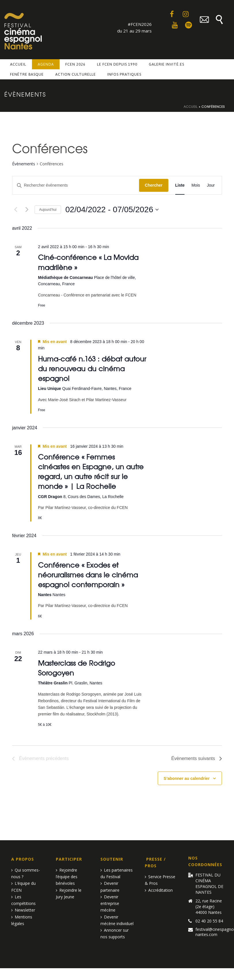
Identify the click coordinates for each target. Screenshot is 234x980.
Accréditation (159, 890)
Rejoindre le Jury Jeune (69, 893)
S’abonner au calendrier (187, 778)
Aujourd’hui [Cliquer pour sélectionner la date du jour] (48, 210)
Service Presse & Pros (160, 880)
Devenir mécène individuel (117, 920)
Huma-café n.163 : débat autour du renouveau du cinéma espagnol (92, 368)
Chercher (154, 185)
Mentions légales (22, 920)
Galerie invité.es (167, 64)
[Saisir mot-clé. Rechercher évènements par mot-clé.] (76, 185)
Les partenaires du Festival (117, 873)
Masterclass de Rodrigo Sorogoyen (77, 668)
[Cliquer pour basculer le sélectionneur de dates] (112, 210)
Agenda (46, 64)
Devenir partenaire (110, 887)
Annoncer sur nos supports (115, 933)
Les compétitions (23, 900)
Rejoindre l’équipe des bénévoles (67, 877)
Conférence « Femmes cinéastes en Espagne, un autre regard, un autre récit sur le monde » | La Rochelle (91, 471)
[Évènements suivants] (27, 210)
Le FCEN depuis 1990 (117, 64)
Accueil (18, 64)
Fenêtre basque (27, 74)
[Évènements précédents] (16, 210)
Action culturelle (76, 74)
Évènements (24, 164)
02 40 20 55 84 (209, 921)
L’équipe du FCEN (23, 887)
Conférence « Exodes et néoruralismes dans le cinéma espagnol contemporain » (88, 574)
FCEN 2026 (75, 64)
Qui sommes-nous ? (26, 873)
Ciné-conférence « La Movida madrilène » (88, 262)
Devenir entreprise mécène (110, 903)
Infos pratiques (124, 74)
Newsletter (23, 910)
